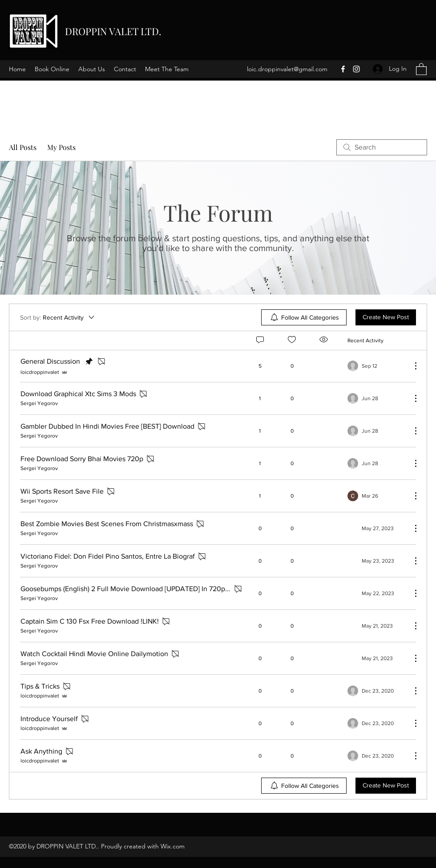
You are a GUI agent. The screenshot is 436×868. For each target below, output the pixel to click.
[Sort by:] (58, 317)
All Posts (23, 147)
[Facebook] (343, 69)
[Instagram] (356, 69)
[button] (421, 69)
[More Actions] (411, 366)
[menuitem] (304, 317)
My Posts (61, 147)
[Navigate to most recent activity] (376, 366)
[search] (382, 147)
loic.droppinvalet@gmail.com (287, 69)
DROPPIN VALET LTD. (113, 31)
